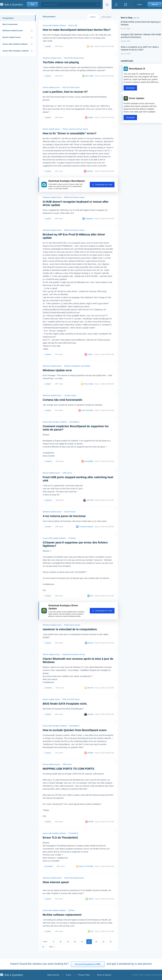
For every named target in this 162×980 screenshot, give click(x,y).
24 (103, 942)
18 (61, 942)
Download (130, 88)
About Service (53, 975)
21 (82, 942)
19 (68, 942)
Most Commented (10, 24)
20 (75, 942)
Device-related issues (12, 37)
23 (96, 942)
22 (89, 942)
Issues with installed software (15, 44)
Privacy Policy (84, 975)
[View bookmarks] (126, 4)
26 (43, 947)
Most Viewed (106, 17)
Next (51, 947)
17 (53, 942)
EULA (69, 975)
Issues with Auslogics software (16, 51)
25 (111, 942)
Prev (46, 942)
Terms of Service (104, 975)
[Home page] (107, 4)
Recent (93, 17)
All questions (8, 18)
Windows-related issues (13, 31)
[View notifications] (116, 4)
